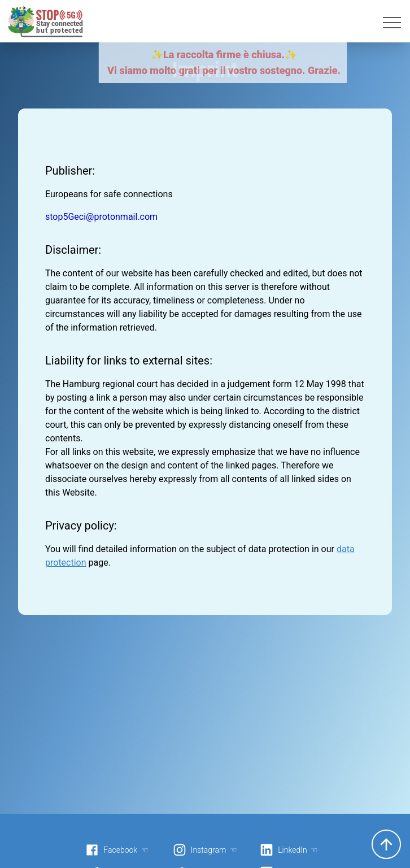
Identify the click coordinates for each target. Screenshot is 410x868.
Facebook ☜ (117, 850)
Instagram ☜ (205, 850)
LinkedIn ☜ (289, 850)
